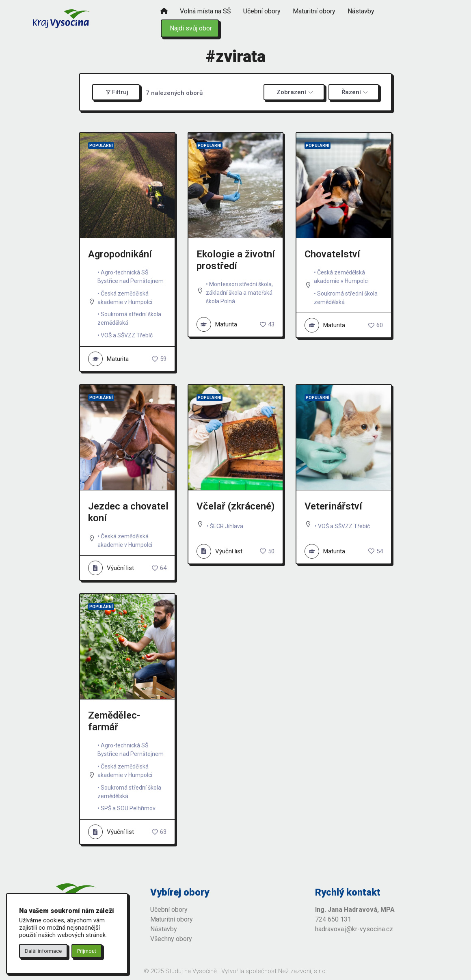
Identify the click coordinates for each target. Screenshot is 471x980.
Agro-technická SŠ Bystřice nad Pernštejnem (131, 277)
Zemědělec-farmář (114, 721)
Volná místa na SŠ (205, 11)
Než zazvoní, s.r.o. (303, 971)
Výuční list (111, 568)
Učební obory (262, 11)
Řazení (351, 92)
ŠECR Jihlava (227, 526)
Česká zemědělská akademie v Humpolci (125, 298)
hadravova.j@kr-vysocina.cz (354, 929)
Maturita (108, 359)
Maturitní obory (314, 11)
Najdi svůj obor (191, 28)
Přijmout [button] (87, 951)
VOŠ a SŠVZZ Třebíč (127, 335)
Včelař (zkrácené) (236, 506)
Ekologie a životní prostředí (236, 260)
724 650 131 (333, 919)
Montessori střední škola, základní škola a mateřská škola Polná (239, 293)
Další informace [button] (43, 951)
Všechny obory (171, 939)
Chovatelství (332, 254)
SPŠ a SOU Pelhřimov (128, 808)
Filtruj (117, 92)
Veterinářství (333, 506)
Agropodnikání (120, 254)
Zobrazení (291, 92)
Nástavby (361, 11)
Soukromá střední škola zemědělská (129, 318)
